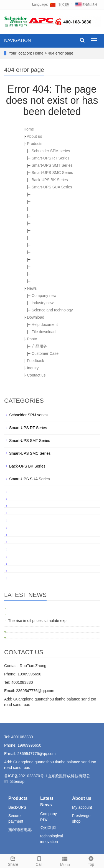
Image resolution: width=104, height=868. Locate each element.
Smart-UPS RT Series (50, 158)
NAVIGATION (17, 40)
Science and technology (52, 310)
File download (44, 332)
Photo (32, 339)
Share (13, 860)
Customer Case (45, 353)
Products (35, 144)
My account (82, 807)
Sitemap (17, 781)
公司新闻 (48, 828)
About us (34, 136)
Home (38, 53)
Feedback (35, 361)
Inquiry (33, 368)
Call (39, 860)
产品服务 (39, 346)
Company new (44, 296)
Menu (65, 861)
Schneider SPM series (51, 151)
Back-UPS (17, 807)
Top (91, 860)
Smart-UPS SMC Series (52, 173)
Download (35, 317)
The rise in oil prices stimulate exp (37, 621)
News (32, 288)
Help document (45, 324)
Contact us (36, 375)
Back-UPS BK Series (50, 180)
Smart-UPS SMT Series (52, 165)
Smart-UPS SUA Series (52, 187)
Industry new (43, 303)
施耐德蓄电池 (20, 830)
